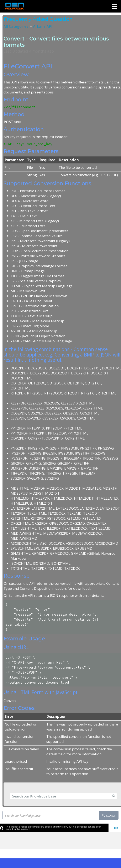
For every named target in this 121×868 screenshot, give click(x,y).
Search (109, 816)
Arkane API (43, 26)
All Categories (16, 26)
